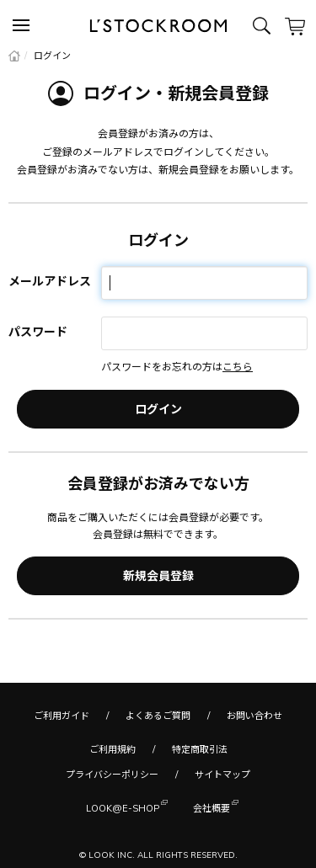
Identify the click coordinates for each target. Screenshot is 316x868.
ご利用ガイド (62, 716)
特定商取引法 (200, 749)
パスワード (38, 332)
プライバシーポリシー (112, 775)
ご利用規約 (112, 749)
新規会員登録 (158, 576)
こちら (238, 367)
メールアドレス (50, 281)
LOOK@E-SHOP (123, 807)
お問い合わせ (254, 716)
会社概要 (212, 807)
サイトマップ (222, 775)
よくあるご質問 (158, 716)
